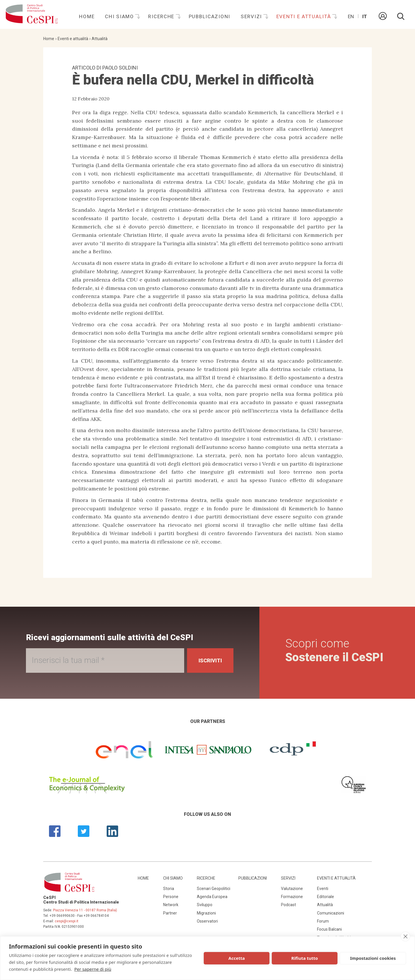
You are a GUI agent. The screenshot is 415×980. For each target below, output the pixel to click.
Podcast (288, 905)
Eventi (323, 889)
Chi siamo (120, 16)
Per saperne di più (93, 969)
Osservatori (207, 921)
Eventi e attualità (305, 16)
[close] (405, 936)
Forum (323, 921)
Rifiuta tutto (305, 958)
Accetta (237, 958)
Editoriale (326, 897)
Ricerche (162, 16)
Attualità (100, 39)
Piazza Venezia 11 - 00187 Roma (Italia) (85, 910)
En (351, 16)
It (365, 16)
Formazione (292, 897)
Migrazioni (206, 913)
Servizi (252, 16)
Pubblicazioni (210, 16)
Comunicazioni (331, 913)
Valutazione (292, 889)
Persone (171, 897)
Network (171, 905)
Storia (169, 889)
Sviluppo (205, 905)
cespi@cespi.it (67, 921)
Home (87, 16)
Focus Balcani (329, 929)
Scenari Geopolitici (214, 889)
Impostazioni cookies (373, 958)
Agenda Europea (212, 897)
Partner (170, 913)
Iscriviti (210, 660)
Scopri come (334, 650)
